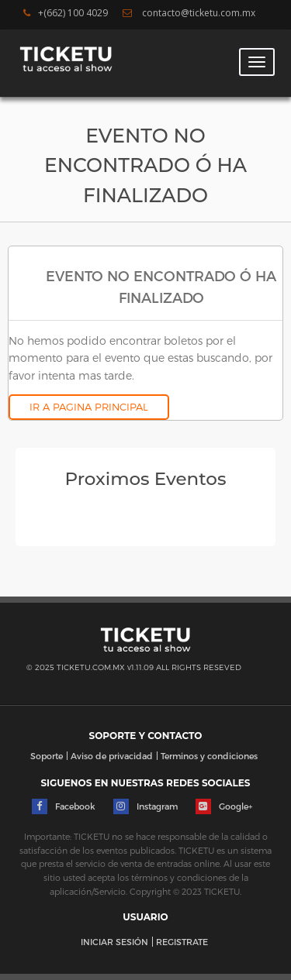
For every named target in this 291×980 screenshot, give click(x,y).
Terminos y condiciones (209, 756)
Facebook (64, 806)
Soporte (47, 756)
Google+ (224, 806)
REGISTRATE (182, 942)
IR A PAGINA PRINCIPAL (89, 407)
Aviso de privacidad (112, 756)
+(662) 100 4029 (66, 13)
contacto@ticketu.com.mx (189, 13)
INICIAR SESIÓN (114, 942)
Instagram (145, 806)
